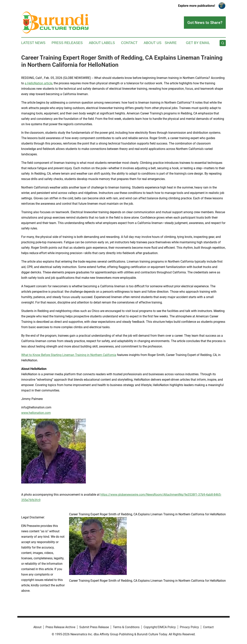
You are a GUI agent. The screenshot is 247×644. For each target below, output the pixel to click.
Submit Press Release (94, 627)
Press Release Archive (60, 627)
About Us (153, 43)
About (37, 627)
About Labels (102, 43)
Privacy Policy (189, 627)
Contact (129, 43)
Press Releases (67, 43)
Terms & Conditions (126, 627)
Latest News (33, 43)
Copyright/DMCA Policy (160, 627)
